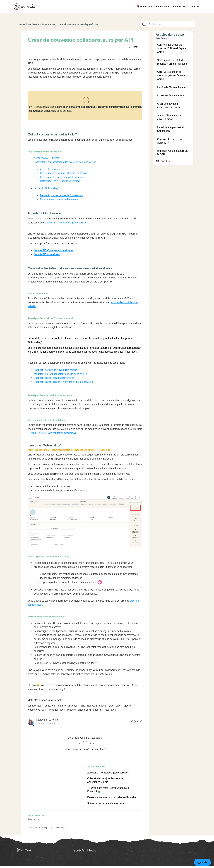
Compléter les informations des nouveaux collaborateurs (65, 162)
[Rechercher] (167, 24)
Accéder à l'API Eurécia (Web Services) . (68, 223)
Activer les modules (51, 169)
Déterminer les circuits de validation (60, 181)
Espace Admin (49, 24)
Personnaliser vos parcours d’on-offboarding (112, 797)
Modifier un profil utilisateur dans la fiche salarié (61, 374)
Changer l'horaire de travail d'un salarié (55, 370)
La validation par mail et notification (171, 129)
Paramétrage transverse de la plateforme (78, 24)
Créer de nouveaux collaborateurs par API (170, 106)
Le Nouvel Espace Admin (171, 96)
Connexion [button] (194, 7)
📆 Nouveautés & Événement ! (153, 7)
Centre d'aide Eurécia (29, 24)
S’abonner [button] (133, 47)
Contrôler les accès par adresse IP (170, 141)
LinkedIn (140, 722)
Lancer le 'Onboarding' (46, 188)
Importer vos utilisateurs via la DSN (173, 153)
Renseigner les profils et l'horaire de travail (64, 173)
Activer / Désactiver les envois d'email (170, 117)
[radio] (77, 744)
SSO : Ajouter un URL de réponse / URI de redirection (173, 62)
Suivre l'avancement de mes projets (107, 803)
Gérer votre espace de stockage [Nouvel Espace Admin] (171, 75)
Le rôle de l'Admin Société (171, 87)
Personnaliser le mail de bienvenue (59, 199)
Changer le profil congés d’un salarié (54, 378)
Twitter (136, 722)
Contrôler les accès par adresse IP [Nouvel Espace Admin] (172, 48)
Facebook (131, 722)
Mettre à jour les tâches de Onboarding (61, 195)
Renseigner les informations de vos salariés (64, 177)
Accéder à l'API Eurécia (47, 158)
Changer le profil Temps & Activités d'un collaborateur (63, 382)
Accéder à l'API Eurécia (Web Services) (108, 773)
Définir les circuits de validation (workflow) (52, 433)
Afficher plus (163, 161)
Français (177, 7)
